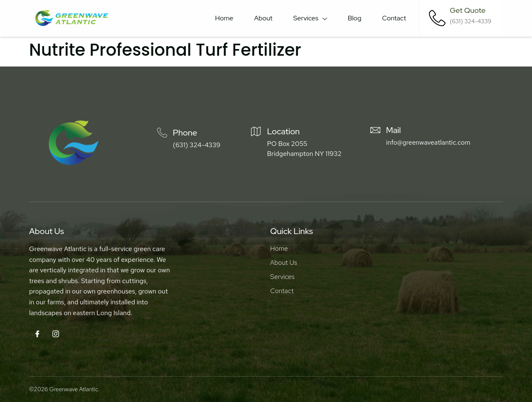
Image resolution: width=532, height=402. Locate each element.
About (263, 18)
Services (310, 18)
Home (224, 18)
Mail (394, 130)
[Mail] (375, 130)
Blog (355, 18)
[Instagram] (56, 335)
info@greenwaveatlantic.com (428, 142)
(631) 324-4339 (197, 145)
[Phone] (162, 133)
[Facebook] (37, 335)
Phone (185, 133)
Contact (394, 18)
